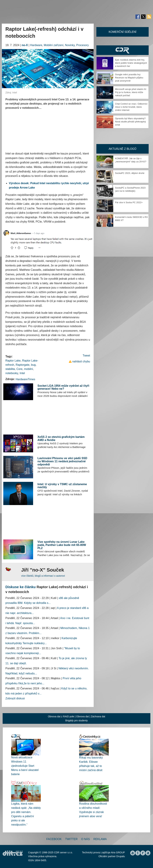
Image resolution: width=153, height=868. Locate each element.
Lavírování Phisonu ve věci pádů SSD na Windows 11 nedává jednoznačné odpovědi (62, 461)
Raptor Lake (13, 361)
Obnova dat (82, 716)
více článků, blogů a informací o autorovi (43, 576)
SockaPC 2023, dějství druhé (130, 173)
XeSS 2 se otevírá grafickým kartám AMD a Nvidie (61, 438)
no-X (25, 45)
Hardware (36, 45)
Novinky (70, 45)
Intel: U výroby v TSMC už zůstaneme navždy (62, 486)
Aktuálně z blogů (122, 149)
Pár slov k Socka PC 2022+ (129, 202)
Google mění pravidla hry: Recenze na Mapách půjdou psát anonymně (129, 78)
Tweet (86, 356)
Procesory (82, 45)
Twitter (71, 839)
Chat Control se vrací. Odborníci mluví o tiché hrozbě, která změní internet (131, 107)
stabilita (10, 369)
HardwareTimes (25, 379)
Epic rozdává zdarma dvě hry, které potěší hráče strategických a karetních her (131, 63)
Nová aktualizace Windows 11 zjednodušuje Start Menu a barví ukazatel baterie (25, 766)
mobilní (29, 369)
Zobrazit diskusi (15, 698)
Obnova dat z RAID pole (61, 716)
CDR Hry (123, 50)
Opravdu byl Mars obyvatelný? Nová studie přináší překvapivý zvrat (130, 122)
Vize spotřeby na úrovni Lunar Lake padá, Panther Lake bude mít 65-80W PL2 (62, 545)
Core (19, 369)
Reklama (100, 839)
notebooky (12, 373)
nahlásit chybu (81, 361)
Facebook (54, 839)
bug (33, 365)
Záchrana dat (98, 716)
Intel (22, 373)
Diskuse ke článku (20, 587)
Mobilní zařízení (54, 45)
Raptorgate (23, 365)
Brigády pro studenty (76, 720)
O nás (86, 839)
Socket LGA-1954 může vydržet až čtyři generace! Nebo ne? (63, 387)
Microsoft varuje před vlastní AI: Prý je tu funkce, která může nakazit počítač (131, 92)
